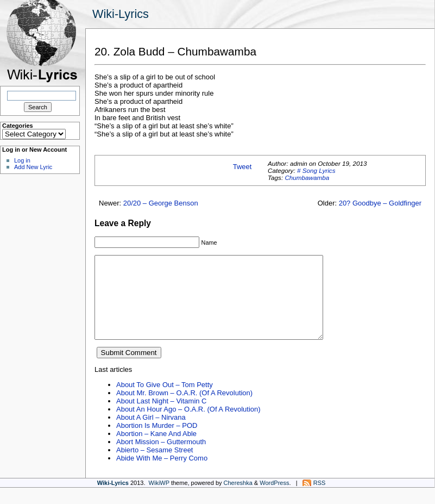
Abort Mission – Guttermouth (161, 458)
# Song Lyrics (316, 170)
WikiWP (159, 499)
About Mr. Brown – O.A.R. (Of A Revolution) (184, 409)
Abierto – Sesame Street (155, 466)
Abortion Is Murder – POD (157, 442)
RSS (320, 499)
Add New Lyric (33, 167)
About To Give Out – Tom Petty (165, 401)
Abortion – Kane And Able (156, 450)
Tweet (242, 167)
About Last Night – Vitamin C (161, 417)
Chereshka (238, 499)
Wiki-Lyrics (121, 14)
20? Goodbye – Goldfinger (380, 203)
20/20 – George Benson (161, 203)
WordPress (274, 499)
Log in (22, 160)
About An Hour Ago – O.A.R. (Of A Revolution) (188, 425)
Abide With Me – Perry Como (162, 474)
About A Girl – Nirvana (151, 434)
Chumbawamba (307, 178)
